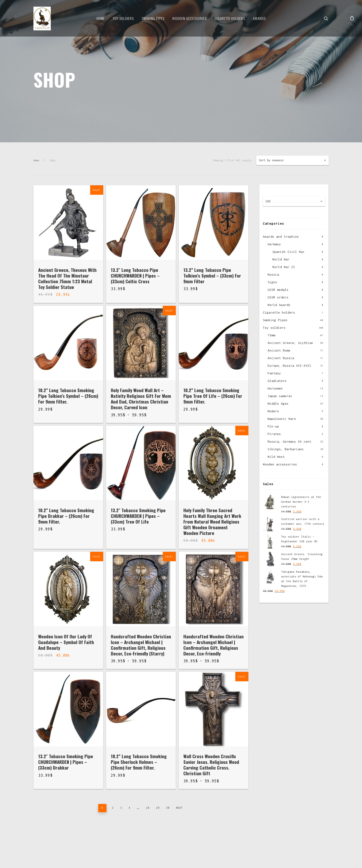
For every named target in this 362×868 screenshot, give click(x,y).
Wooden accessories (280, 464)
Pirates (274, 434)
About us (40, 839)
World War (281, 259)
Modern (273, 411)
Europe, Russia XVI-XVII (289, 366)
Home (101, 18)
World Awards (279, 305)
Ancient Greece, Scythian (290, 343)
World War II (284, 267)
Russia (273, 274)
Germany (274, 244)
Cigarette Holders (230, 18)
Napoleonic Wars (282, 419)
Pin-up (273, 426)
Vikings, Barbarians (286, 449)
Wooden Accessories (189, 18)
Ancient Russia (281, 358)
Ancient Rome (279, 350)
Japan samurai (280, 396)
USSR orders (278, 297)
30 (168, 808)
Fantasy (274, 373)
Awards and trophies (281, 237)
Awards (259, 18)
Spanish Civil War (288, 252)
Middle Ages (278, 404)
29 (158, 808)
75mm (271, 335)
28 (148, 808)
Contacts (92, 839)
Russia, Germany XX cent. (290, 441)
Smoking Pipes (153, 18)
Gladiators (277, 381)
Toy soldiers (123, 18)
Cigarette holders (279, 312)
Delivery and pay (66, 839)
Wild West (276, 457)
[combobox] (292, 160)
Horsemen (275, 388)
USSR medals (278, 290)
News (110, 839)
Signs (272, 282)
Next (179, 808)
